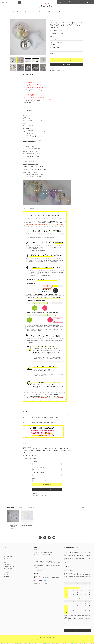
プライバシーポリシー (8, 568)
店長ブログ (6, 574)
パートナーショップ (7, 576)
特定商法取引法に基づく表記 (9, 566)
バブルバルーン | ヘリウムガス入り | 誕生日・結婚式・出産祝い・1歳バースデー (38, 17)
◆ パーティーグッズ (57, 12)
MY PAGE (62, 2)
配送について (39, 569)
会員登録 (80, 2)
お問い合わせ (6, 561)
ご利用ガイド (6, 551)
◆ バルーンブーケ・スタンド (32, 12)
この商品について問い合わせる (58, 70)
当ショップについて (7, 554)
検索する (20, 3)
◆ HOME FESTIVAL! (78, 12)
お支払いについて (40, 583)
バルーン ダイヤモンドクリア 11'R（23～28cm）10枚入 (27, 524)
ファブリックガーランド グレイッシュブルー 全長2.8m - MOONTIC (13, 524)
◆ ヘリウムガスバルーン (17, 12)
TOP (11, 17)
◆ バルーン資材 (46, 12)
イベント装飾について (8, 556)
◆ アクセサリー (68, 12)
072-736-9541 (69, 568)
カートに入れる (66, 64)
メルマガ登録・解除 (7, 564)
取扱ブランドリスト (7, 558)
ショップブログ (6, 572)
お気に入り (54, 68)
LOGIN (71, 2)
